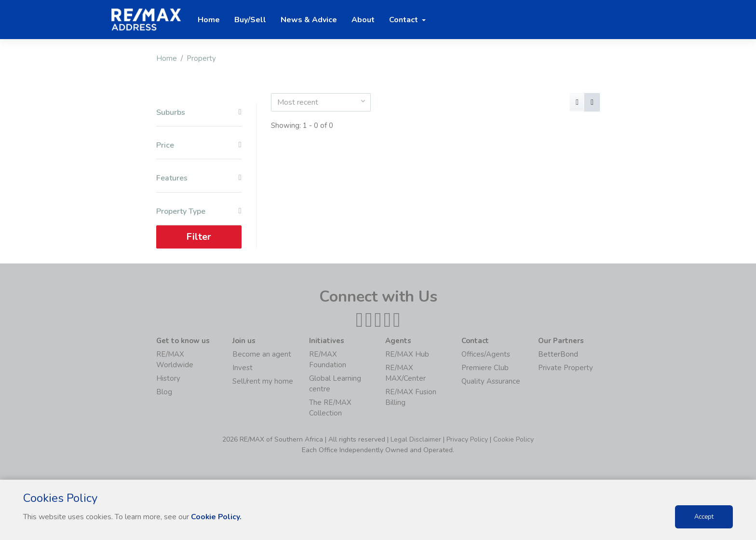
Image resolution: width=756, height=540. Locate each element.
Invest (243, 368)
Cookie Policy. (217, 517)
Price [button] (199, 145)
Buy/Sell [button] (250, 20)
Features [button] (199, 178)
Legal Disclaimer (416, 439)
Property (201, 58)
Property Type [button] (199, 212)
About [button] (363, 20)
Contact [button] (405, 20)
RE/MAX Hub (407, 354)
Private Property (566, 368)
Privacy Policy (467, 439)
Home (167, 58)
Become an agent (262, 354)
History (168, 378)
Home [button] (209, 20)
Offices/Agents (486, 354)
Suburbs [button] (199, 113)
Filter (199, 237)
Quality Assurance (491, 381)
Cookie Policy (513, 439)
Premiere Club (485, 368)
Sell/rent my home (263, 381)
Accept (704, 517)
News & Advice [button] (309, 20)
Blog (164, 392)
